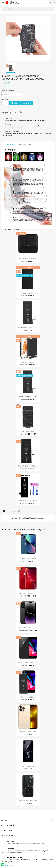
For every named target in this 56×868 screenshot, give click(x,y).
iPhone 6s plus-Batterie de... (28, 328)
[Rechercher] (28, 9)
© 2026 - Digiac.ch (8, 865)
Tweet (16, 113)
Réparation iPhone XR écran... (28, 593)
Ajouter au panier (21, 103)
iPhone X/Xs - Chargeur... (28, 431)
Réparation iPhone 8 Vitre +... (28, 662)
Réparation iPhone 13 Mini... (28, 559)
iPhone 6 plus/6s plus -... (28, 362)
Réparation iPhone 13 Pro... (28, 732)
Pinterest (21, 113)
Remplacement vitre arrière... (28, 801)
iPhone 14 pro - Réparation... (28, 628)
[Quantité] (4, 103)
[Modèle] (12, 94)
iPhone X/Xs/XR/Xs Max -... (28, 766)
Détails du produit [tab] (25, 145)
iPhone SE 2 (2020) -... (28, 697)
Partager (11, 113)
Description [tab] (10, 145)
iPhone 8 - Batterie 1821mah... (28, 501)
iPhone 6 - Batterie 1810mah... (28, 397)
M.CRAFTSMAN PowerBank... (28, 258)
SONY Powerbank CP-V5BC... (28, 293)
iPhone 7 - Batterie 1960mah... (28, 466)
